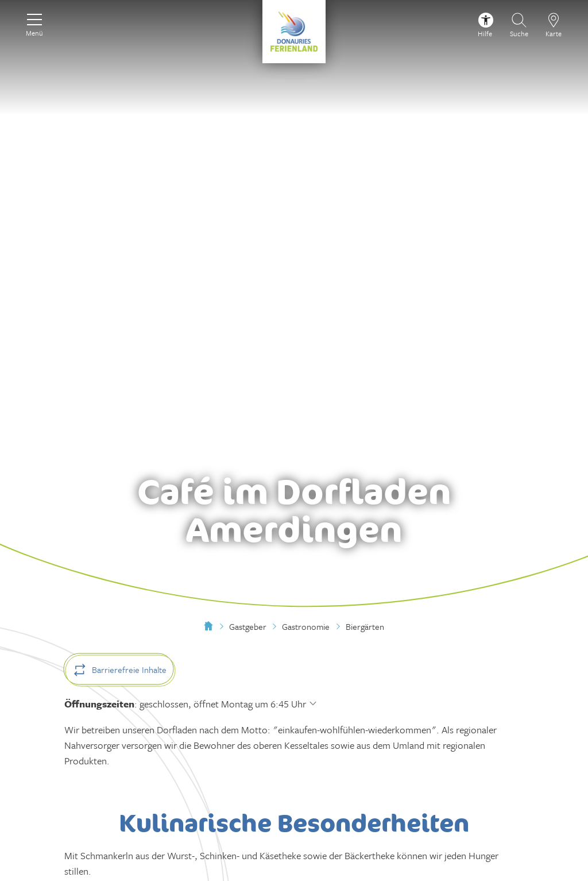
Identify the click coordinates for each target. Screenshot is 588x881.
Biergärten (365, 626)
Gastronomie (306, 626)
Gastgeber (248, 626)
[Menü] (34, 24)
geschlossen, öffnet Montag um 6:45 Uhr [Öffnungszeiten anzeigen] (223, 704)
